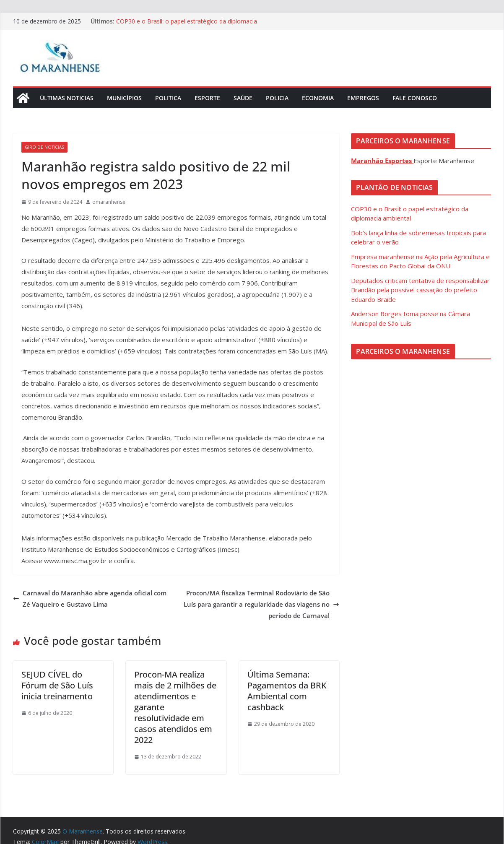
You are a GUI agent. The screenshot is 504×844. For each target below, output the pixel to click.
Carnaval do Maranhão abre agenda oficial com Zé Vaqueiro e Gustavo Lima (90, 599)
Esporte (207, 98)
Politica (168, 98)
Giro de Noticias (44, 147)
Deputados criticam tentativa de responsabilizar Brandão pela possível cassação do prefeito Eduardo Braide (420, 290)
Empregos (363, 98)
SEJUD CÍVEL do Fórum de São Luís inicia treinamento (57, 685)
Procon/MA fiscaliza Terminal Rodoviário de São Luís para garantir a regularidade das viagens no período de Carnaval (261, 604)
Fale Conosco (415, 98)
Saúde (243, 98)
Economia (318, 98)
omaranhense (109, 202)
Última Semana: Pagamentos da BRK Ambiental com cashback (287, 691)
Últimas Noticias (67, 98)
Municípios (124, 98)
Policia (277, 98)
